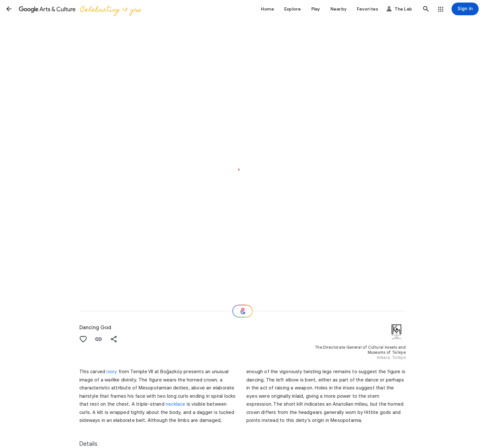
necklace (176, 404)
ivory (112, 372)
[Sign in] (465, 9)
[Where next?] (242, 311)
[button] (9, 9)
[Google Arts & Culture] (80, 9)
